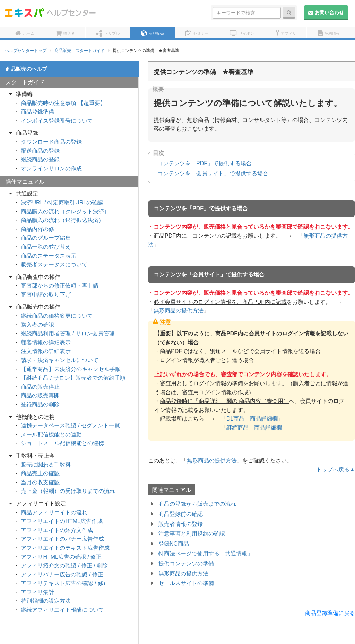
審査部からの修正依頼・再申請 (60, 286)
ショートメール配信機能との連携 (62, 443)
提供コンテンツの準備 (186, 563)
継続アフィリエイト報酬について (62, 610)
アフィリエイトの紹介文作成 (57, 530)
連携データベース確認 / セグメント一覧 (70, 426)
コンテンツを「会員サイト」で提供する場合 (213, 173)
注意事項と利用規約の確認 (192, 534)
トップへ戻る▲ (336, 470)
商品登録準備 (37, 112)
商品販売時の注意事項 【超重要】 (63, 103)
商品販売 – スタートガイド (80, 51)
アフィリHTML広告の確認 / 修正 (61, 557)
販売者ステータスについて (54, 264)
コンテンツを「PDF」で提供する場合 (205, 163)
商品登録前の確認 (181, 514)
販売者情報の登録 (181, 524)
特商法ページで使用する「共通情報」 (206, 553)
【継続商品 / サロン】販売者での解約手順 (73, 378)
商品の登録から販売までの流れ (197, 504)
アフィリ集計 (37, 592)
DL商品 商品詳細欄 (252, 419)
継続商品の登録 (40, 160)
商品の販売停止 (40, 387)
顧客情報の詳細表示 (46, 342)
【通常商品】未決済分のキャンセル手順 (71, 369)
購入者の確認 (37, 325)
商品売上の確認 (40, 473)
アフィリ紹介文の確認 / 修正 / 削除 (64, 566)
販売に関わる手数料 (46, 465)
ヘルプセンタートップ (26, 51)
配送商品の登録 (40, 151)
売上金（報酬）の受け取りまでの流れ (68, 491)
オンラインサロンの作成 (51, 169)
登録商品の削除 (40, 404)
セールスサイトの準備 (186, 583)
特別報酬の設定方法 (46, 601)
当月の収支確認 (40, 482)
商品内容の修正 (40, 229)
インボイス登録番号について (57, 121)
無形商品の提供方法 (179, 311)
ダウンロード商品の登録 (51, 142)
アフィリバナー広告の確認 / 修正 (62, 575)
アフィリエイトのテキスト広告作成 (65, 548)
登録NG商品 (174, 544)
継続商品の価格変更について (57, 316)
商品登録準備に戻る (330, 613)
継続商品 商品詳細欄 (254, 428)
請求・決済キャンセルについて (60, 360)
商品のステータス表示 (49, 256)
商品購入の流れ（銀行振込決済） (62, 220)
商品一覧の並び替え (46, 247)
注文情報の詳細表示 (46, 351)
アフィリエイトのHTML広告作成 (62, 521)
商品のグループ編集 (46, 238)
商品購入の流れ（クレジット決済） (65, 211)
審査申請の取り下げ (46, 295)
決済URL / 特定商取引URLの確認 (62, 202)
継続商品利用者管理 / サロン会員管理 (67, 333)
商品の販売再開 (40, 395)
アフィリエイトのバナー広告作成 (62, 539)
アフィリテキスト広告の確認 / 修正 (65, 583)
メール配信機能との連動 (51, 435)
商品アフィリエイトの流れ (54, 513)
